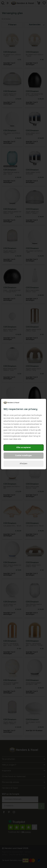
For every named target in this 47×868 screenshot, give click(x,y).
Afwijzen (23, 464)
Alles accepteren (24, 448)
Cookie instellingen (23, 456)
